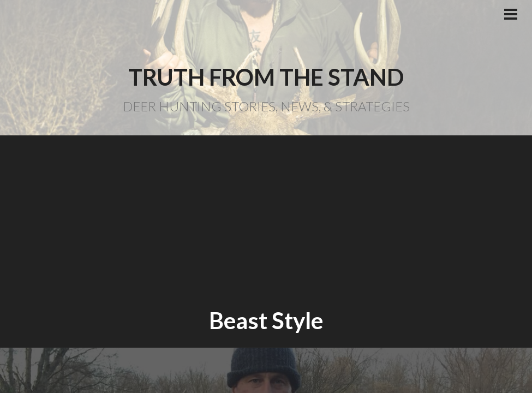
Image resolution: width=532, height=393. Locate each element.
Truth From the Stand (266, 77)
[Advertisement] (266, 221)
